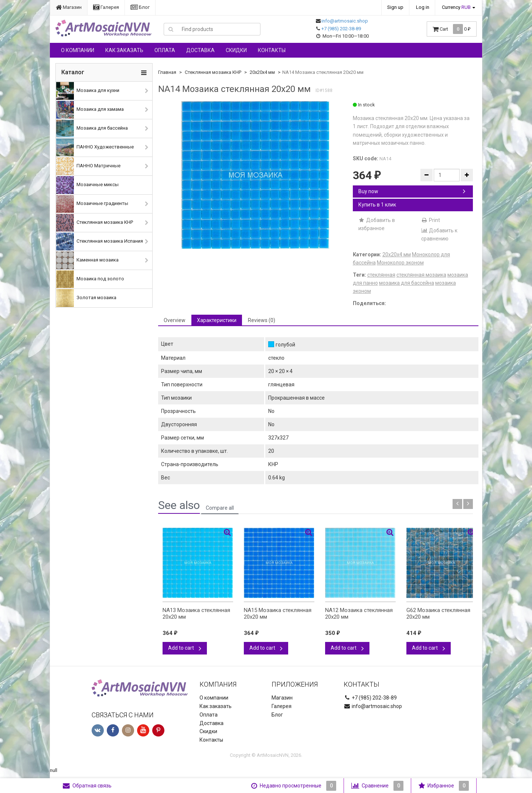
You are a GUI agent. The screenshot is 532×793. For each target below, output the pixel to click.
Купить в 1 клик (377, 205)
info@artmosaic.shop (345, 21)
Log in (423, 7)
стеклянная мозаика (421, 275)
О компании (78, 50)
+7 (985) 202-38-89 (341, 29)
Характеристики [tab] (217, 320)
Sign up (395, 7)
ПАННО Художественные (95, 147)
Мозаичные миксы (87, 185)
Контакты (272, 50)
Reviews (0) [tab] (262, 320)
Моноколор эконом (400, 263)
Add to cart (185, 648)
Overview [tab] (175, 320)
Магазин (69, 7)
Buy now (412, 191)
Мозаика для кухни (88, 91)
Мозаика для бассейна (92, 129)
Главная (167, 72)
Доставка (200, 50)
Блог (140, 7)
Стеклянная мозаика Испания (100, 242)
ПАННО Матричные (88, 166)
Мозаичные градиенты (92, 204)
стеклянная (381, 275)
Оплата (165, 50)
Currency (456, 7)
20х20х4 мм (262, 72)
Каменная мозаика (87, 260)
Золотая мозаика (86, 298)
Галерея (106, 7)
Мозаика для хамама (90, 110)
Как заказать (124, 50)
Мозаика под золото (90, 279)
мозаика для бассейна (407, 283)
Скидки (236, 50)
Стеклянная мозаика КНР (95, 223)
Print (431, 220)
